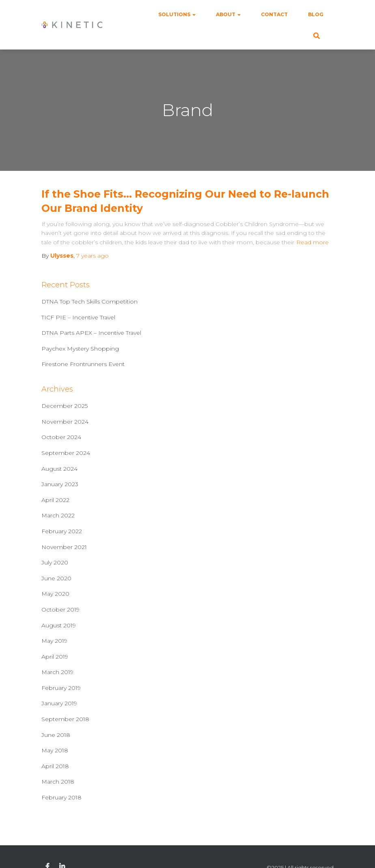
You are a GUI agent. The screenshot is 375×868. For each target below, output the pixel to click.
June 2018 (56, 735)
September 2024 (66, 453)
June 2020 (56, 578)
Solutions (177, 14)
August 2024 (59, 469)
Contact (274, 14)
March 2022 (58, 515)
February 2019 (61, 688)
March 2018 (58, 782)
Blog (316, 14)
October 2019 (60, 610)
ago (93, 256)
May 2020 (55, 594)
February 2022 (62, 531)
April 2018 (55, 766)
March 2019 (57, 672)
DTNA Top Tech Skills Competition (89, 302)
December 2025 (65, 406)
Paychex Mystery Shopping (80, 349)
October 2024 (61, 437)
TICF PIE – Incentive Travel (78, 317)
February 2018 (61, 797)
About (228, 14)
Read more (312, 242)
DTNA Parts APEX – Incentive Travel (91, 333)
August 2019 (59, 625)
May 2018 (55, 750)
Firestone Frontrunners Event (83, 364)
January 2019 (59, 703)
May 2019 (54, 641)
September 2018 (65, 719)
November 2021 (64, 547)
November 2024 (65, 422)
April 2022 (55, 500)
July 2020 (55, 562)
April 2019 (55, 657)
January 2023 (60, 484)
